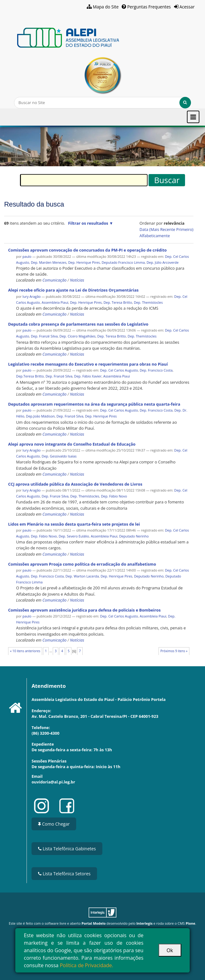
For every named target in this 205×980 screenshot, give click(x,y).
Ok (170, 950)
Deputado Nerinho (134, 536)
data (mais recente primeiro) (166, 229)
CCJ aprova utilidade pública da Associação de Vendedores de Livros (75, 484)
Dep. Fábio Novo (114, 496)
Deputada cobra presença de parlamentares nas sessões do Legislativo (78, 324)
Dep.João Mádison (40, 416)
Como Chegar (54, 824)
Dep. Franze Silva (55, 496)
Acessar (187, 7)
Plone (190, 923)
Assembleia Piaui (55, 302)
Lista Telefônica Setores (64, 874)
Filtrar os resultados (88, 223)
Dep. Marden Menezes (49, 262)
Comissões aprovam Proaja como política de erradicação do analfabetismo (82, 564)
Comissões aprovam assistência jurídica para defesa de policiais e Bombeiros (84, 610)
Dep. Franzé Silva (44, 336)
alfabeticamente (155, 236)
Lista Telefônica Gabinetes (67, 849)
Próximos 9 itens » (174, 651)
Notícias (77, 280)
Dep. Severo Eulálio (74, 536)
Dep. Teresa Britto (118, 302)
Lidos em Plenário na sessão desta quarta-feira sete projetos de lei (74, 524)
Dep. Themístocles (148, 302)
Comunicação (54, 280)
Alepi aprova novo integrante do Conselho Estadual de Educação (72, 444)
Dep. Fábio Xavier (88, 376)
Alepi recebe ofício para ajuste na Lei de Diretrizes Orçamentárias (73, 290)
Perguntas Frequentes (149, 7)
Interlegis (144, 923)
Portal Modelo (93, 923)
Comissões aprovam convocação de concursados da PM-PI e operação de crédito (87, 250)
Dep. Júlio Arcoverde (163, 262)
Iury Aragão (32, 296)
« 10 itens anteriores (25, 651)
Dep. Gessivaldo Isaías (59, 456)
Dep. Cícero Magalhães (78, 336)
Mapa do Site (106, 7)
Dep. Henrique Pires (84, 262)
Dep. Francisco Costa (156, 370)
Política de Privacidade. (87, 965)
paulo (27, 256)
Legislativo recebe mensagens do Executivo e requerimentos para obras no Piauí (88, 364)
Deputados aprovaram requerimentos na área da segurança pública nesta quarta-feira (94, 404)
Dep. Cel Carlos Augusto (119, 370)
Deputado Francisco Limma (123, 262)
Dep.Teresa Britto (30, 376)
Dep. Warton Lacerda (82, 576)
